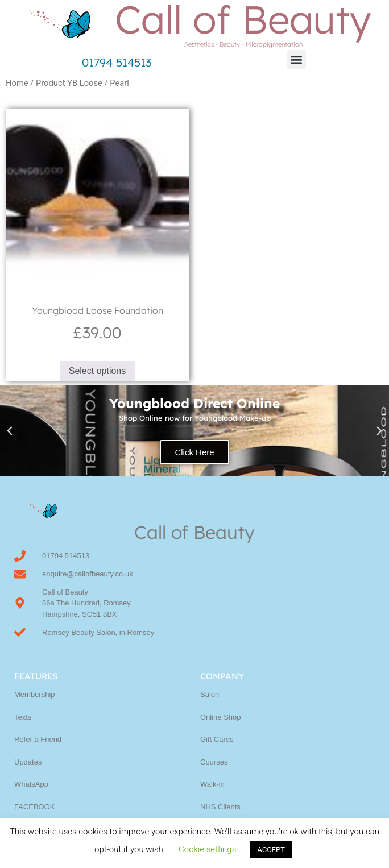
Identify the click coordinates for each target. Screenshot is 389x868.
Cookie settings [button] (207, 849)
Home (17, 83)
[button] (297, 59)
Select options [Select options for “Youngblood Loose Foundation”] (98, 371)
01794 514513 (117, 62)
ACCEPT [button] (271, 850)
